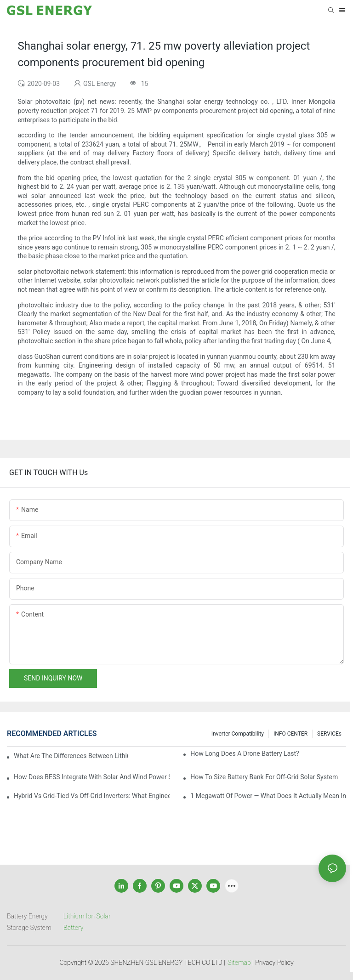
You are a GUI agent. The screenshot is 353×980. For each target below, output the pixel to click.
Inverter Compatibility (238, 734)
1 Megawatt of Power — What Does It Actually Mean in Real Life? (268, 796)
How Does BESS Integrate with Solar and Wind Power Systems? (92, 777)
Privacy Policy (274, 963)
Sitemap (239, 963)
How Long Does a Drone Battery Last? (245, 753)
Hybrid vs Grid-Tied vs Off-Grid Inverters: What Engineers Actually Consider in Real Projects (92, 796)
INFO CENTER (290, 734)
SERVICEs (329, 734)
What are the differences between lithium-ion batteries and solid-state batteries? (71, 756)
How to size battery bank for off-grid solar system (264, 777)
